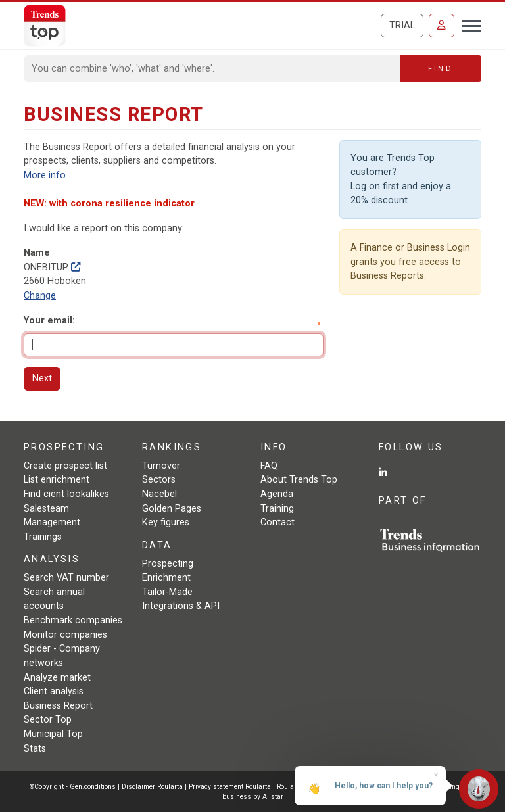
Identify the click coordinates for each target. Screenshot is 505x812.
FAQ (269, 466)
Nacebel (159, 494)
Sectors (159, 480)
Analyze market (57, 678)
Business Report (58, 706)
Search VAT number (66, 578)
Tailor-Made (167, 592)
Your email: (49, 321)
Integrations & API (181, 606)
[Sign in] (442, 26)
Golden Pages (172, 509)
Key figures (166, 522)
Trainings (43, 537)
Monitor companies (65, 635)
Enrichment (166, 578)
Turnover (161, 466)
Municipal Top (53, 734)
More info (45, 175)
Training (277, 509)
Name (37, 253)
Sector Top (48, 720)
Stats (35, 749)
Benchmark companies (73, 620)
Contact (277, 522)
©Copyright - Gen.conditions (73, 787)
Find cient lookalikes (66, 494)
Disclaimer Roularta (152, 787)
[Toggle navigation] (468, 24)
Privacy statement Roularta (230, 787)
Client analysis (54, 691)
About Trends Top (299, 480)
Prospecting (168, 564)
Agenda (277, 494)
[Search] (212, 68)
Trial (402, 25)
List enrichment (57, 480)
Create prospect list (65, 466)
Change (40, 296)
